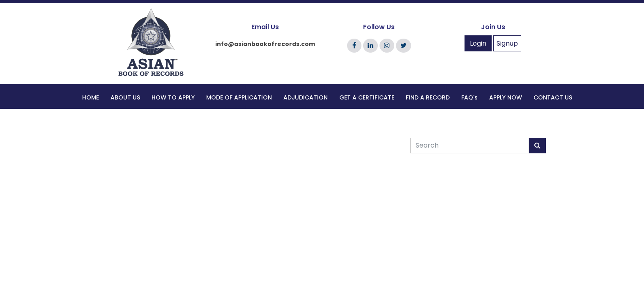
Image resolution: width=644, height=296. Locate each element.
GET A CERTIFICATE (367, 97)
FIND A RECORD (428, 97)
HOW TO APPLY (173, 97)
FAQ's (469, 97)
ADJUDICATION (306, 97)
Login (478, 43)
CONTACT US (553, 97)
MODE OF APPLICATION (239, 97)
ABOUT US (125, 97)
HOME (91, 97)
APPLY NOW (506, 97)
